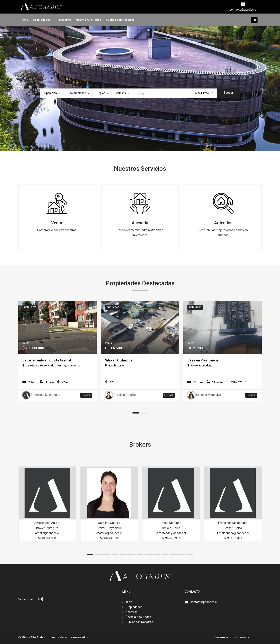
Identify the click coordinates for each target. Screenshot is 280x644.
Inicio (25, 20)
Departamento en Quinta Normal (47, 360)
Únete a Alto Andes (89, 20)
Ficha (86, 395)
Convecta (243, 637)
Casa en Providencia (203, 360)
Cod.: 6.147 (113, 307)
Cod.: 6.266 (30, 307)
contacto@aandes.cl (204, 602)
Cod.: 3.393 (195, 307)
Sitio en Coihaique (119, 360)
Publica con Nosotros (120, 20)
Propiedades (42, 20)
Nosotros (65, 20)
